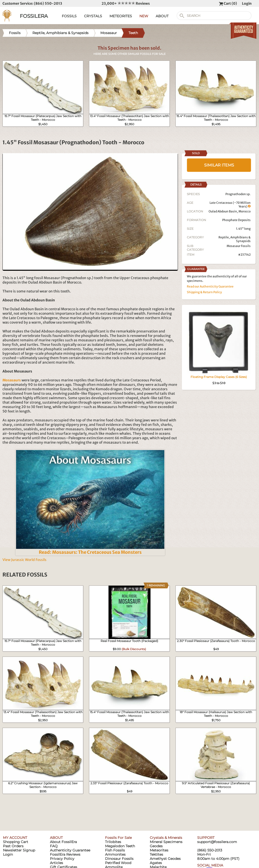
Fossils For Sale (118, 838)
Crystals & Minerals (166, 838)
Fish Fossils (115, 850)
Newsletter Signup (19, 850)
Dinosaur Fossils (119, 859)
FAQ (54, 846)
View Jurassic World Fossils (24, 560)
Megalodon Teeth (120, 846)
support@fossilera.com (217, 842)
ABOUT (162, 16)
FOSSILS (69, 16)
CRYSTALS (93, 16)
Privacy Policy (62, 859)
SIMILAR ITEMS (219, 165)
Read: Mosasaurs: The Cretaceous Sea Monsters (90, 552)
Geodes (156, 846)
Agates (156, 863)
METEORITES (121, 16)
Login (247, 3)
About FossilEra (63, 842)
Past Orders (13, 846)
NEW (144, 16)
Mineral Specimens (166, 842)
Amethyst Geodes (165, 859)
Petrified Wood (118, 863)
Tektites (156, 854)
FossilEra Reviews (65, 854)
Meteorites (159, 850)
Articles (56, 863)
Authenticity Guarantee (70, 850)
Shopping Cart (16, 842)
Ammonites (115, 854)
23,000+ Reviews (126, 3)
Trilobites (113, 842)
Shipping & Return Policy (204, 292)
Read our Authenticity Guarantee (210, 286)
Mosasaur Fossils (239, 246)
